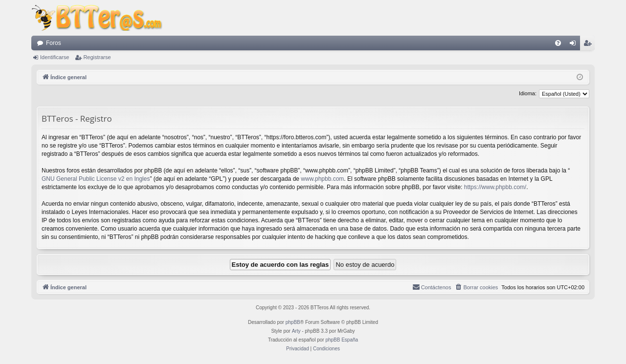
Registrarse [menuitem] (590, 45)
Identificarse (55, 57)
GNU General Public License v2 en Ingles (96, 179)
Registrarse (97, 57)
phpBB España (342, 340)
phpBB (293, 322)
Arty (296, 331)
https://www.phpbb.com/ (495, 187)
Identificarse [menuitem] (575, 45)
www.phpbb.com (322, 179)
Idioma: (528, 93)
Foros (54, 43)
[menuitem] (558, 43)
